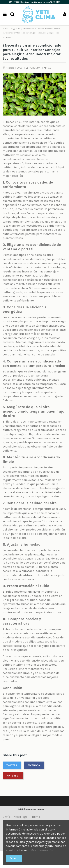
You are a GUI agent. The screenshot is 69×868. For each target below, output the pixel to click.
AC (50, 68)
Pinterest (13, 776)
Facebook (34, 765)
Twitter (12, 765)
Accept (14, 858)
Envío (6, 817)
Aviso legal (21, 817)
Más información (42, 850)
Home (36, 817)
